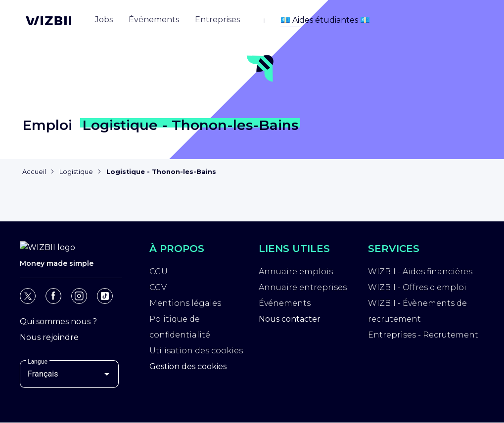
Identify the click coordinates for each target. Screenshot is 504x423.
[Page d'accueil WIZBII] (48, 21)
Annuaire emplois (296, 273)
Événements (285, 305)
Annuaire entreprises (303, 289)
